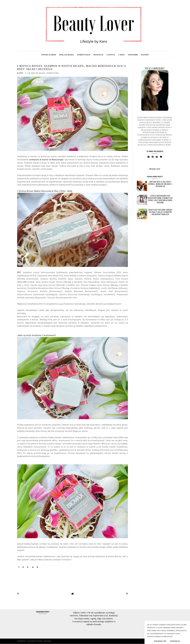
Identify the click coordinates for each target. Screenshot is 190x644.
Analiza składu (67, 55)
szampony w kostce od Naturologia (46, 160)
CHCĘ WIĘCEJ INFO (160, 641)
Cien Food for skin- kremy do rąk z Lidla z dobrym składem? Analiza (160, 212)
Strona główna (49, 55)
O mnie (122, 55)
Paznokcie (98, 55)
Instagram (133, 55)
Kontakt (145, 55)
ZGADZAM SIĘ (175, 641)
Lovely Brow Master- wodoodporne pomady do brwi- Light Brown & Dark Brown (160, 199)
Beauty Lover (155, 169)
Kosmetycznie (84, 55)
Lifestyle (111, 55)
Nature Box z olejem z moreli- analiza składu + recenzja (160, 184)
